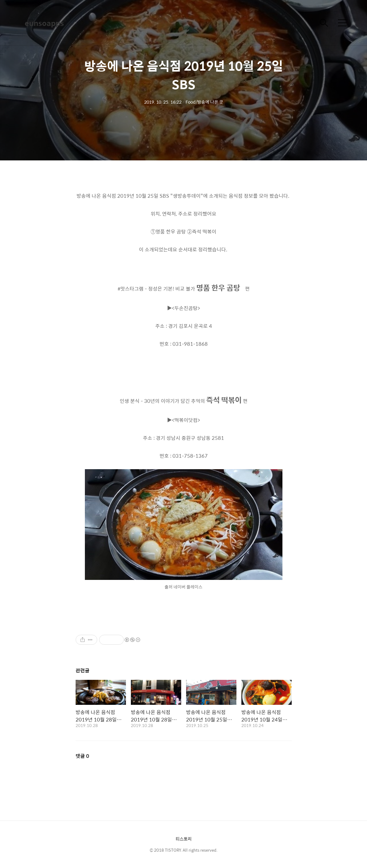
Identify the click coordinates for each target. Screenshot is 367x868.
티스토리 (184, 839)
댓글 (82, 756)
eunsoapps (44, 23)
